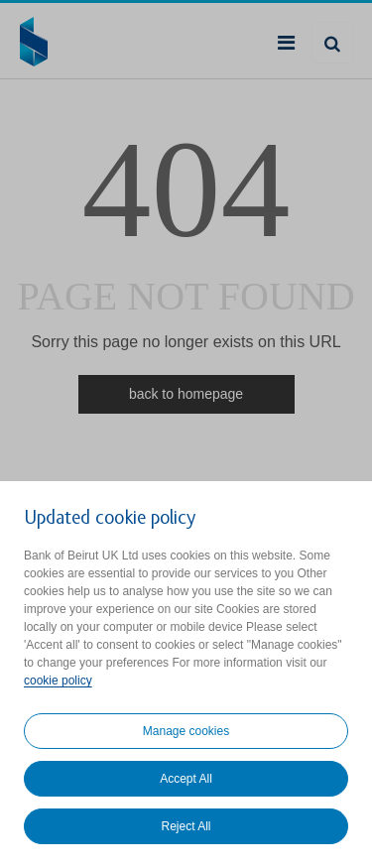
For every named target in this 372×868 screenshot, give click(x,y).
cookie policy (58, 681)
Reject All (186, 826)
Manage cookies (186, 731)
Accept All (186, 779)
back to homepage (186, 394)
